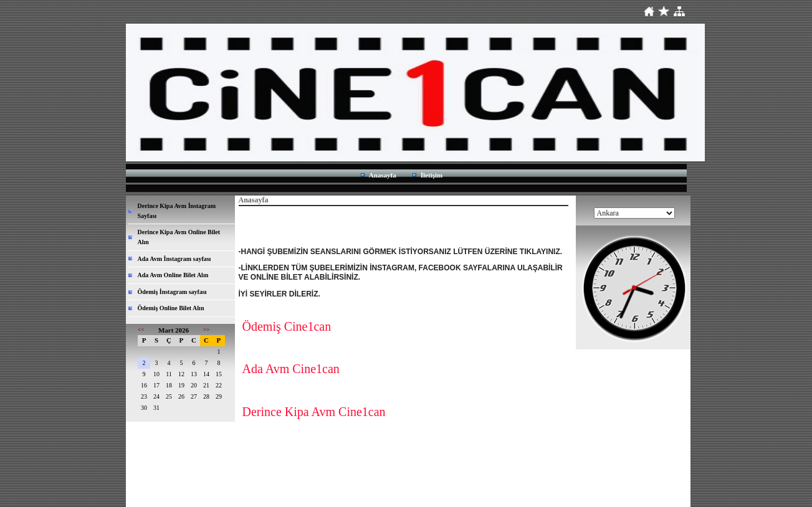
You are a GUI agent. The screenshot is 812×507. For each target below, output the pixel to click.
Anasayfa (383, 175)
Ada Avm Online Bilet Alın (173, 275)
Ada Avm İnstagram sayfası (174, 259)
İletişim (432, 175)
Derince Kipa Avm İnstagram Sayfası (177, 211)
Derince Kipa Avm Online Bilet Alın (179, 237)
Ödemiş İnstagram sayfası (172, 292)
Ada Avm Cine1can (291, 369)
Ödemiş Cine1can (287, 326)
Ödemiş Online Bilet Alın (171, 308)
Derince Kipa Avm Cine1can (314, 412)
